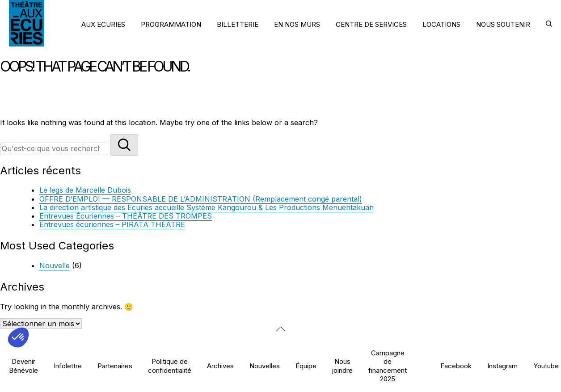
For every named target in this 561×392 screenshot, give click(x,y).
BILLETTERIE (238, 24)
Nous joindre (342, 366)
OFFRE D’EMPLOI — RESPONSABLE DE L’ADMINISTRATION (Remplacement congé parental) (201, 199)
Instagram (502, 366)
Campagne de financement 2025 (388, 366)
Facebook (456, 366)
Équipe (306, 366)
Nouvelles (265, 366)
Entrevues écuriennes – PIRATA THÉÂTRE (112, 224)
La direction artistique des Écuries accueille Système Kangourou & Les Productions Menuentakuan (207, 207)
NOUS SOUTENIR (503, 24)
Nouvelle (55, 266)
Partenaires (115, 366)
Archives (220, 366)
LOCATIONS (441, 24)
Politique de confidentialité (170, 366)
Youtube (546, 366)
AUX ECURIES (103, 24)
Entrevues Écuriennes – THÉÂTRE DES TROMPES (126, 216)
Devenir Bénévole (23, 366)
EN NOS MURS (297, 24)
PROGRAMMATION (171, 24)
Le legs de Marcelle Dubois (85, 190)
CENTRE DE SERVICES (371, 24)
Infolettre (68, 366)
